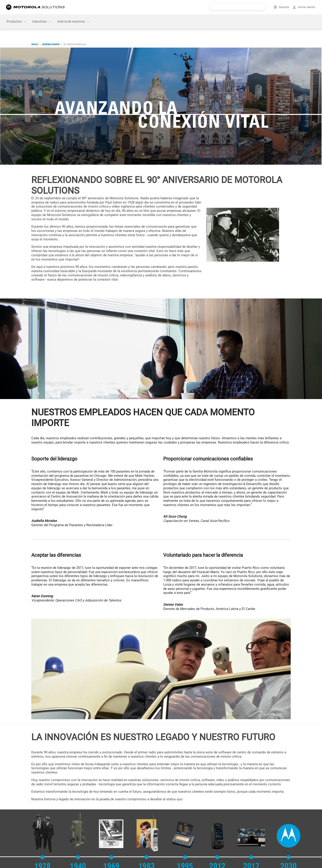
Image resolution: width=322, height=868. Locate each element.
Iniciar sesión (307, 7)
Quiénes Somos (51, 44)
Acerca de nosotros (74, 22)
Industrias (42, 22)
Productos (17, 22)
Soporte (284, 7)
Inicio (35, 44)
